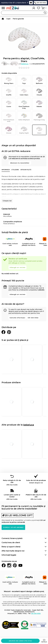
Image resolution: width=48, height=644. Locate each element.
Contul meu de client (11, 543)
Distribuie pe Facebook (3, 332)
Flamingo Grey (39, 117)
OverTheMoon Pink (9, 117)
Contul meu (34, 8)
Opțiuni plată (26, 170)
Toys (24, 80)
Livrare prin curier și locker (12, 497)
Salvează (44, 642)
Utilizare (15, 170)
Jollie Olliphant (24, 117)
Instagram (9, 565)
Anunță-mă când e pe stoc (20, 641)
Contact (31, 3)
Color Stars (24, 92)
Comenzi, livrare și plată (12, 538)
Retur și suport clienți (11, 547)
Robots (39, 103)
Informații (6, 170)
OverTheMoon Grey (24, 104)
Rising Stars (9, 80)
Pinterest (15, 565)
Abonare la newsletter (20, 163)
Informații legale (9, 555)
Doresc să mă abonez (13, 527)
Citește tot (7, 201)
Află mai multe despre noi (13, 551)
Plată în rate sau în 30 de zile (36, 497)
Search (45, 13)
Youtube (20, 565)
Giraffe (9, 92)
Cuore (9, 103)
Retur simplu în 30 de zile (12, 482)
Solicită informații (17, 318)
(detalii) (41, 290)
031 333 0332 (41, 3)
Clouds (39, 92)
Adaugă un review (18, 267)
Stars (39, 130)
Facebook (4, 565)
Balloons (39, 80)
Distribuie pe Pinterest (9, 332)
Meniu (3, 8)
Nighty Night (24, 130)
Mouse (9, 130)
